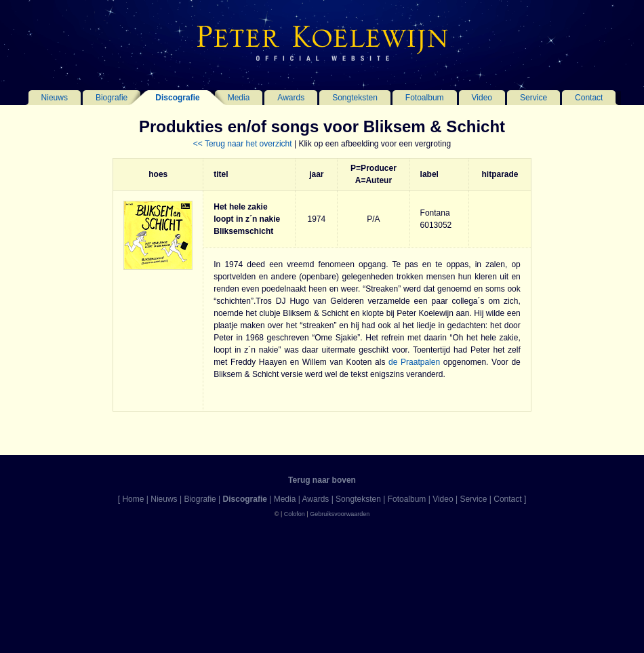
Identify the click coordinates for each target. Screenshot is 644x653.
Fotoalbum (425, 98)
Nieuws (55, 98)
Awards (291, 98)
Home (133, 499)
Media (239, 98)
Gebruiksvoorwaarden (340, 514)
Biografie (112, 98)
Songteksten (355, 98)
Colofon (295, 514)
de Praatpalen (414, 362)
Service (534, 98)
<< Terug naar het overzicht (243, 144)
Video (482, 98)
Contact (589, 98)
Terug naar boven (322, 480)
